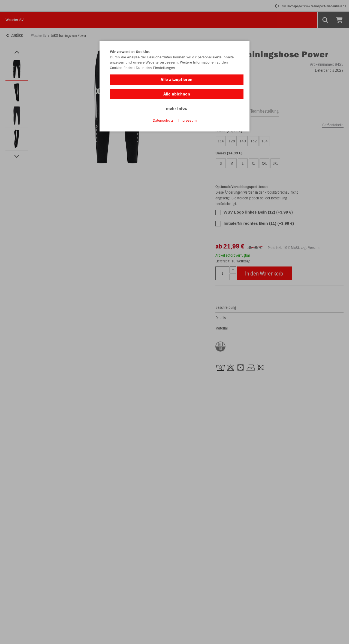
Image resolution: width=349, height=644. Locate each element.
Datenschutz (163, 120)
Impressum (187, 120)
